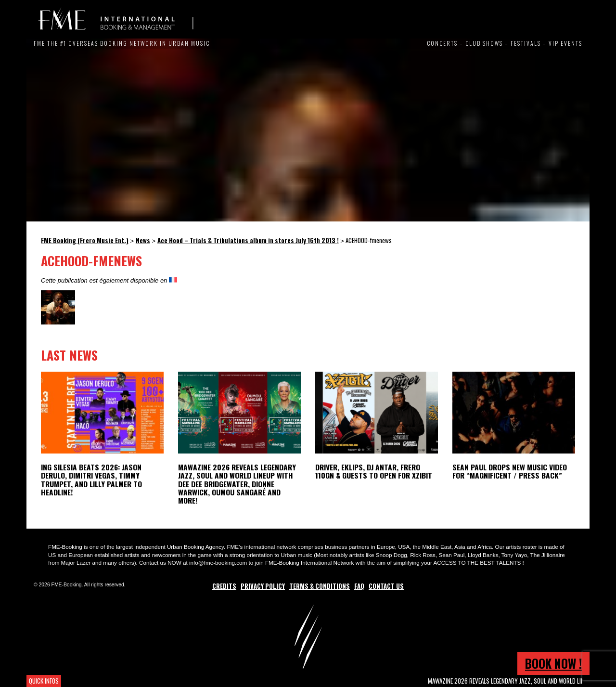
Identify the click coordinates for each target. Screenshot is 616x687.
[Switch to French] (173, 280)
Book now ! (553, 663)
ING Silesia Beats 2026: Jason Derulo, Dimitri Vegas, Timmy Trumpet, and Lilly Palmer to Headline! (91, 479)
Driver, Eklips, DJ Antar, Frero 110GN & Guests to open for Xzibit (374, 471)
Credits (224, 586)
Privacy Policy (263, 586)
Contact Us (386, 586)
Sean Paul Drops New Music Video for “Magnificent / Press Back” (510, 471)
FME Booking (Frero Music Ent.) (115, 19)
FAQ (359, 586)
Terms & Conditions (320, 586)
